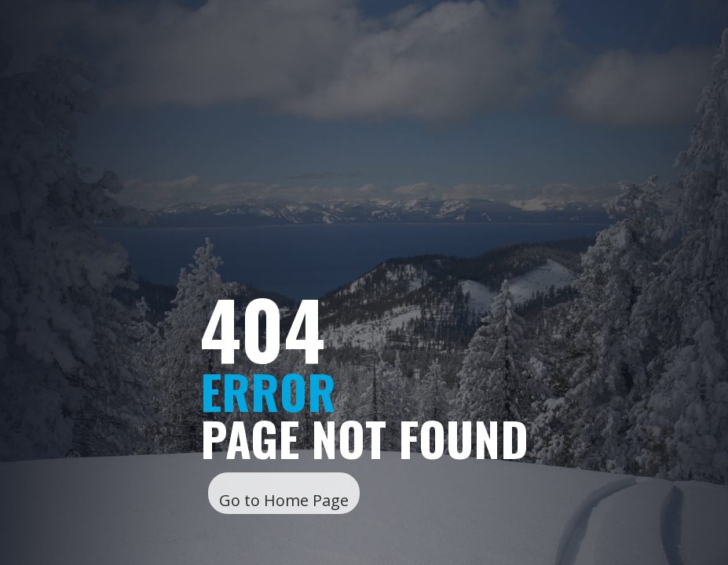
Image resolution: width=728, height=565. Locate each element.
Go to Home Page (284, 500)
